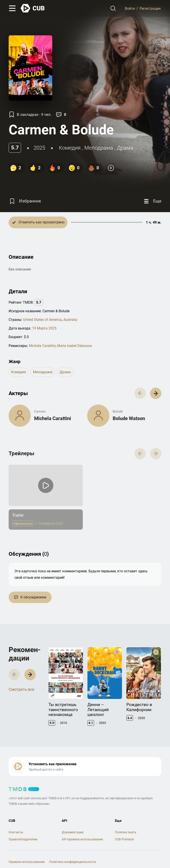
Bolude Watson (129, 418)
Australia (70, 320)
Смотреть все (21, 689)
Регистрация (150, 8)
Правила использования (27, 862)
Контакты (16, 832)
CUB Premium (124, 839)
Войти (130, 8)
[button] (156, 393)
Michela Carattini (42, 346)
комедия (70, 148)
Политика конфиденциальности (72, 862)
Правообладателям (23, 839)
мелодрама (99, 148)
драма (125, 148)
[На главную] (33, 8)
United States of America (42, 320)
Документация (73, 832)
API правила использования (82, 839)
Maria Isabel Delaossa (74, 346)
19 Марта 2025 (44, 328)
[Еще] (152, 201)
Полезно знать (126, 832)
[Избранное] (25, 201)
